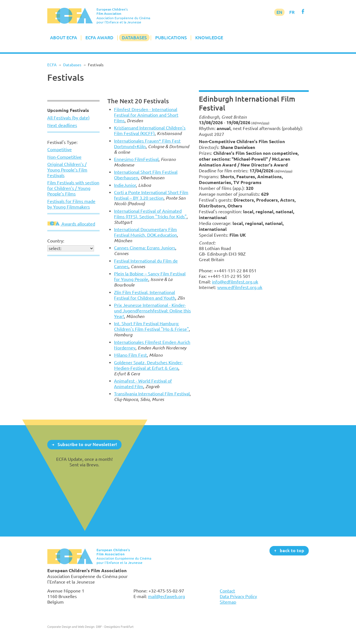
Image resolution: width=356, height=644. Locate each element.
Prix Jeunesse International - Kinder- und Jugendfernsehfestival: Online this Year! (152, 311)
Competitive (60, 150)
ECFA (52, 65)
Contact (227, 591)
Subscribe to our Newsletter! (87, 444)
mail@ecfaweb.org (166, 596)
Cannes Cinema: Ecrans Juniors (145, 248)
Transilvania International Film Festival (152, 394)
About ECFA (64, 38)
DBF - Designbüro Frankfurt (115, 627)
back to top (292, 550)
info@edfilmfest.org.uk (235, 282)
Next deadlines (62, 125)
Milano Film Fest (130, 355)
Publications (171, 38)
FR (292, 12)
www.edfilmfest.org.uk (240, 287)
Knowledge (209, 38)
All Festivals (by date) (68, 118)
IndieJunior (125, 185)
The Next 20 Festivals (138, 101)
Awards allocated (71, 224)
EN (279, 12)
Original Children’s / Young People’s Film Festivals (67, 170)
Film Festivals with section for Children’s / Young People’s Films (73, 188)
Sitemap (228, 602)
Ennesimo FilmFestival (136, 159)
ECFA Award (99, 38)
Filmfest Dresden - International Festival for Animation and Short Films (146, 115)
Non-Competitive (64, 157)
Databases (134, 38)
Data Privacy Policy (238, 596)
